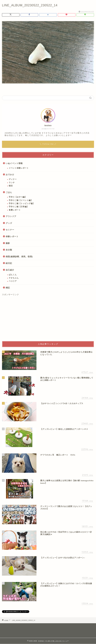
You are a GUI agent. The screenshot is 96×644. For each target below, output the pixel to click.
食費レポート (15, 210)
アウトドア (11, 216)
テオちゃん (14, 278)
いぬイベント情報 (14, 163)
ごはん (9, 192)
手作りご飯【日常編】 (19, 207)
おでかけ (10, 175)
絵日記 (9, 263)
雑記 (8, 288)
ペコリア (13, 281)
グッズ (9, 223)
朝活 (11, 186)
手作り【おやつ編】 (18, 197)
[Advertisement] (48, 319)
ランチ (12, 183)
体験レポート (12, 236)
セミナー (10, 230)
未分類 (9, 250)
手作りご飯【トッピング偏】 (22, 203)
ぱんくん (13, 275)
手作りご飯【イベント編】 (21, 200)
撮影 (8, 243)
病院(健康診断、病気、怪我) (19, 257)
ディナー (13, 179)
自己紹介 (10, 270)
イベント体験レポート (19, 168)
